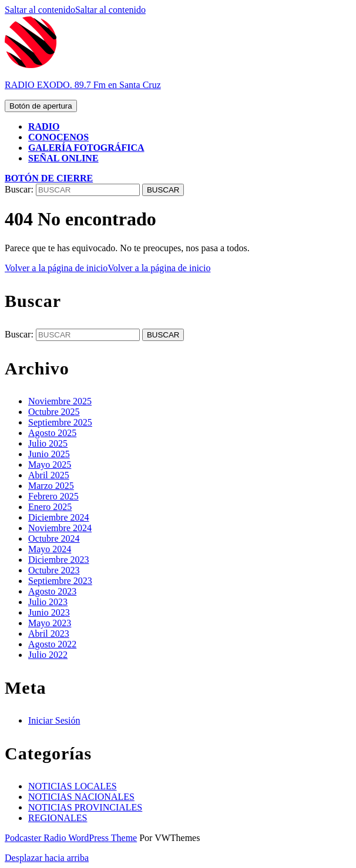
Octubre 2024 (54, 538)
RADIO (44, 126)
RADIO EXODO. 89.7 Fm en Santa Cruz (83, 85)
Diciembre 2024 (59, 517)
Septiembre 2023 (60, 581)
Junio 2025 (49, 454)
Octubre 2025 (54, 412)
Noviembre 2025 (60, 401)
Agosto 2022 (52, 644)
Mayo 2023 (50, 623)
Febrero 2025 (53, 496)
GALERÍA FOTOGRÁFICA (86, 148)
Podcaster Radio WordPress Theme (71, 838)
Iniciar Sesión (54, 720)
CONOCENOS (58, 137)
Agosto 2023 (52, 591)
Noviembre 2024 (60, 528)
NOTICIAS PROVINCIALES (85, 807)
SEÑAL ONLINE (63, 158)
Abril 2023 (49, 634)
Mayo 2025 (50, 465)
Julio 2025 (48, 443)
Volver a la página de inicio (108, 268)
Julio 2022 (48, 655)
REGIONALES (58, 818)
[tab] (41, 106)
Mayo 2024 (50, 549)
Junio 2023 (49, 612)
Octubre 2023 (54, 570)
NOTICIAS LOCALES (73, 786)
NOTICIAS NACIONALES (81, 797)
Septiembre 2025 (60, 422)
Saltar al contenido (75, 10)
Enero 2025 (50, 507)
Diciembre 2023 (59, 560)
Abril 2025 (49, 475)
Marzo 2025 (51, 486)
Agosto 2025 (52, 433)
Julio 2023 (48, 602)
